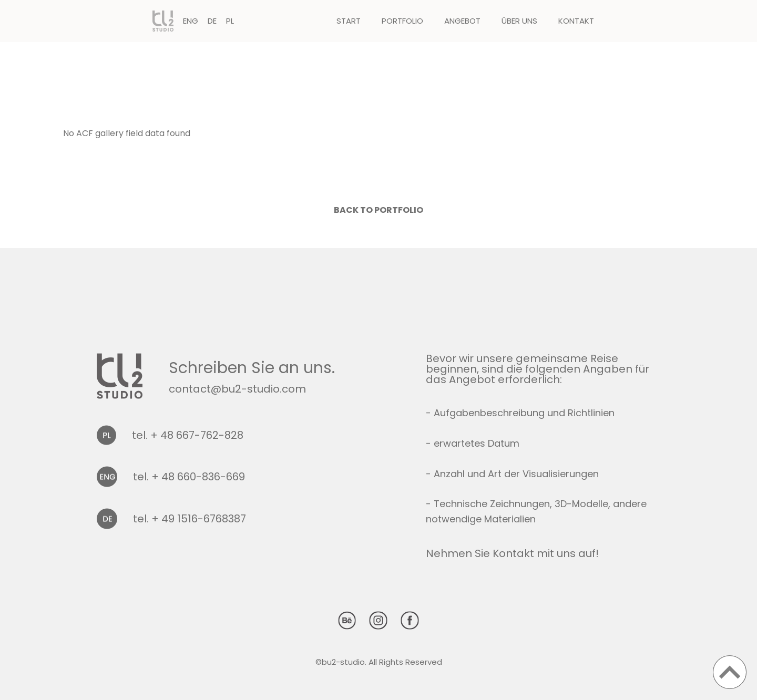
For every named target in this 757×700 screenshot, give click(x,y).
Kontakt (576, 21)
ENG (191, 21)
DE (212, 21)
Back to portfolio (378, 210)
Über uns (519, 21)
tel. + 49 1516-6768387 (190, 519)
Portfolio (402, 21)
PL (230, 21)
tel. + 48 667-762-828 (188, 435)
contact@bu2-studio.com (237, 389)
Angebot (462, 21)
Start (349, 21)
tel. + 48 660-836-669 (189, 477)
